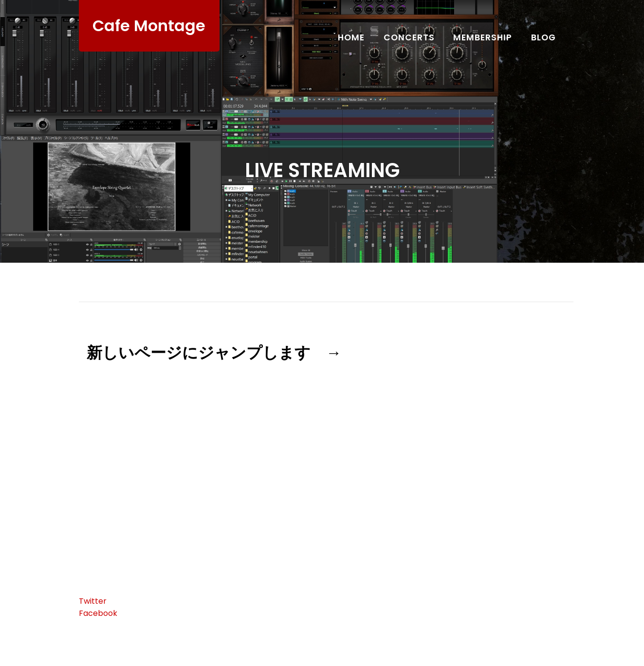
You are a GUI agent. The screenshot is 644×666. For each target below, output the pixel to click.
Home (351, 37)
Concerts (409, 37)
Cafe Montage (149, 26)
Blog (543, 37)
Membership (483, 37)
